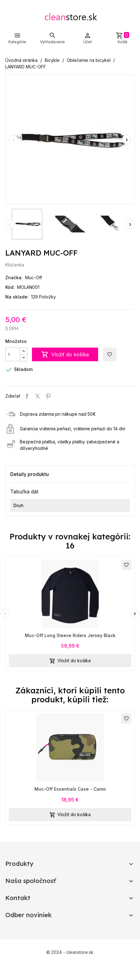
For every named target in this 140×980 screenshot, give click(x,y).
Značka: (14, 277)
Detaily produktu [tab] (29, 474)
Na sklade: (17, 297)
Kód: (10, 287)
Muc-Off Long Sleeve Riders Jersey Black (70, 635)
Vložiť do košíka (65, 354)
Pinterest (48, 396)
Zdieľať (27, 396)
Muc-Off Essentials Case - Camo (70, 789)
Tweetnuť (38, 396)
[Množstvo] (13, 354)
